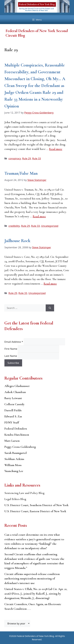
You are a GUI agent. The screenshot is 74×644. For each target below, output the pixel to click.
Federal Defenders (16, 429)
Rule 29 (26, 158)
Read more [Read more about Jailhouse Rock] (50, 284)
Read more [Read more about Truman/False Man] (39, 216)
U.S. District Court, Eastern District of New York (35, 511)
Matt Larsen (12, 441)
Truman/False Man (21, 173)
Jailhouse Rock (17, 241)
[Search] (50, 308)
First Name (11, 349)
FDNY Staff (12, 422)
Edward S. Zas (13, 416)
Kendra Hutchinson (17, 435)
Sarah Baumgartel (16, 453)
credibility (14, 226)
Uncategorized (50, 226)
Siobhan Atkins (14, 459)
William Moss (13, 465)
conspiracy (15, 158)
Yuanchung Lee (14, 471)
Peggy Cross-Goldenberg (20, 447)
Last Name (11, 356)
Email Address (14, 342)
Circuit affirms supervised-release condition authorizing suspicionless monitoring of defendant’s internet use (32, 579)
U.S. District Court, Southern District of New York (36, 505)
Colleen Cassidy (14, 404)
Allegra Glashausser (17, 386)
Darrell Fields (13, 410)
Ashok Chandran (15, 392)
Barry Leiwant (13, 398)
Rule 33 (36, 158)
